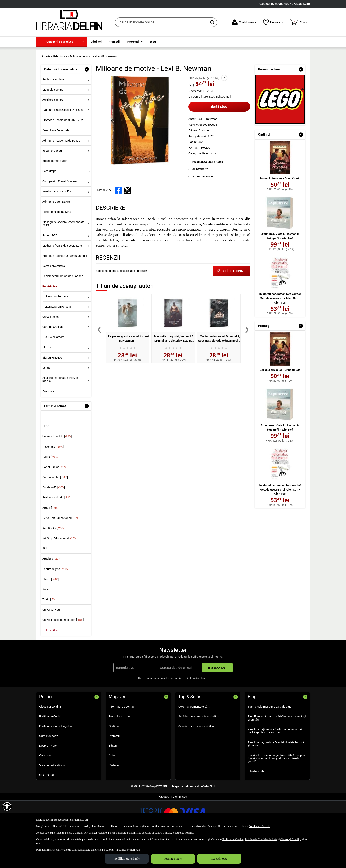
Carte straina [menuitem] (51, 348)
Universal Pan (51, 642)
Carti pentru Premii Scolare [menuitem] (59, 213)
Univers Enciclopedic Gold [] (63, 652)
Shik (45, 580)
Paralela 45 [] (54, 519)
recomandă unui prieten (208, 194)
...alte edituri (50, 662)
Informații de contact (122, 739)
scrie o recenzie (203, 208)
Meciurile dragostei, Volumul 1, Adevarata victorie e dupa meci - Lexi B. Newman (219, 372)
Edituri (113, 778)
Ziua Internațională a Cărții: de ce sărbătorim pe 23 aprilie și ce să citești (276, 763)
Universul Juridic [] (57, 468)
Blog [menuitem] (153, 42)
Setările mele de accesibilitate (197, 758)
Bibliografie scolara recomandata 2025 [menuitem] (63, 256)
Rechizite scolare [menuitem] (53, 111)
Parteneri (115, 797)
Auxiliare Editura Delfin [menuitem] (57, 223)
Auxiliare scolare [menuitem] (53, 132)
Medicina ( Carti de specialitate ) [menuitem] (63, 277)
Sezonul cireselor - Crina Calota (280, 210)
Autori (113, 787)
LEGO (46, 458)
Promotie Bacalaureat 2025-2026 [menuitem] (63, 152)
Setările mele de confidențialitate (199, 748)
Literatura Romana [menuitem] (56, 328)
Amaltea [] (52, 591)
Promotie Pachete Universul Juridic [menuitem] (65, 288)
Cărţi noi (114, 758)
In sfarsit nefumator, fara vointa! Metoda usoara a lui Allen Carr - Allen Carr (280, 330)
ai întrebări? (200, 201)
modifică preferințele (127, 859)
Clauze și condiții (50, 739)
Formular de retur (120, 748)
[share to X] (127, 222)
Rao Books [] (53, 560)
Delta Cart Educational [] (61, 550)
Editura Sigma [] (55, 601)
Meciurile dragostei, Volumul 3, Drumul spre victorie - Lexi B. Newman (174, 372)
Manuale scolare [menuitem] (53, 121)
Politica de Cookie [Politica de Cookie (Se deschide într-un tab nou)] (259, 826)
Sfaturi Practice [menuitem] (52, 389)
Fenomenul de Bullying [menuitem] (57, 244)
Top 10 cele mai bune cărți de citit (269, 739)
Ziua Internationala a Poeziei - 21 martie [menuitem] (63, 411)
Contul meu (244, 22)
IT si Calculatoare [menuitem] (53, 369)
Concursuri (46, 787)
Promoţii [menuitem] (114, 42)
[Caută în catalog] (212, 22)
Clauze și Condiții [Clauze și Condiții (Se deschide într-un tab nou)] (291, 839)
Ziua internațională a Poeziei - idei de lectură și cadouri (276, 776)
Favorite (273, 22)
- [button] (87, 101)
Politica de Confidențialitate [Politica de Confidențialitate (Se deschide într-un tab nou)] (261, 839)
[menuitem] (62, 42)
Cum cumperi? (49, 768)
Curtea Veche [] (55, 509)
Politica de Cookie (51, 748)
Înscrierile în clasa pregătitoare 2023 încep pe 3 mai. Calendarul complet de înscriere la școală (277, 790)
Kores (46, 621)
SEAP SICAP (47, 807)
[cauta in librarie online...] (161, 22)
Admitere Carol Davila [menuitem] (56, 233)
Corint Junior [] (55, 499)
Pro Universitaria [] (57, 529)
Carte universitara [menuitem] (54, 298)
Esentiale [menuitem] (48, 423)
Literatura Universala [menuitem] (58, 338)
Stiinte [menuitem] (46, 399)
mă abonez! (217, 699)
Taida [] (49, 631)
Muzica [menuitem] (47, 379)
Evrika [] (50, 489)
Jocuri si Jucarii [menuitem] (52, 182)
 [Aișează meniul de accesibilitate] (7, 806)
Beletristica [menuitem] (50, 318)
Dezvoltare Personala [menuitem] (56, 162)
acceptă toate (219, 859)
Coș (299, 22)
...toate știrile (256, 803)
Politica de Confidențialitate (57, 758)
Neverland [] (53, 478)
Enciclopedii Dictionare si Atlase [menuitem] (63, 308)
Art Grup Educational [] (60, 570)
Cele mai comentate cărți (194, 739)
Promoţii (114, 768)
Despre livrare (48, 778)
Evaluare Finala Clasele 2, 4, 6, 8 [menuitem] (63, 142)
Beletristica (209, 185)
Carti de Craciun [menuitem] (53, 359)
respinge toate (173, 859)
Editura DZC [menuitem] (50, 267)
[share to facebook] (118, 222)
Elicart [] (51, 611)
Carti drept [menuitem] (49, 203)
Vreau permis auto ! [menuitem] (55, 193)
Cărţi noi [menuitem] (96, 42)
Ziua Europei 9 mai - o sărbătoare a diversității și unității (277, 750)
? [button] (224, 110)
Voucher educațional (52, 797)
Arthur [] (51, 540)
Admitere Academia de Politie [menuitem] (61, 172)
